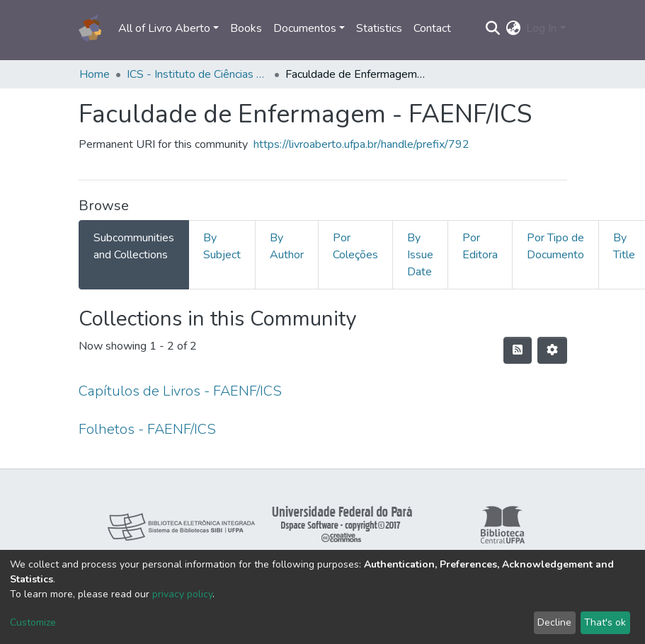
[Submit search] (492, 28)
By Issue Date (420, 255)
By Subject (222, 246)
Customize (33, 622)
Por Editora (480, 246)
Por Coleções (355, 246)
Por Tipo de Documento (555, 246)
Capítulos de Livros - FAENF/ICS (180, 391)
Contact (432, 28)
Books (246, 28)
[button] (513, 28)
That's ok (605, 622)
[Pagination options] (552, 350)
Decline (554, 622)
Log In (541, 28)
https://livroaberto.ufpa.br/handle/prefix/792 (361, 144)
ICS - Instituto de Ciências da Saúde (198, 74)
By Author (287, 246)
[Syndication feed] (518, 350)
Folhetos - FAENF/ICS (147, 429)
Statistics (379, 28)
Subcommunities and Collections (134, 246)
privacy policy (182, 594)
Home (95, 74)
